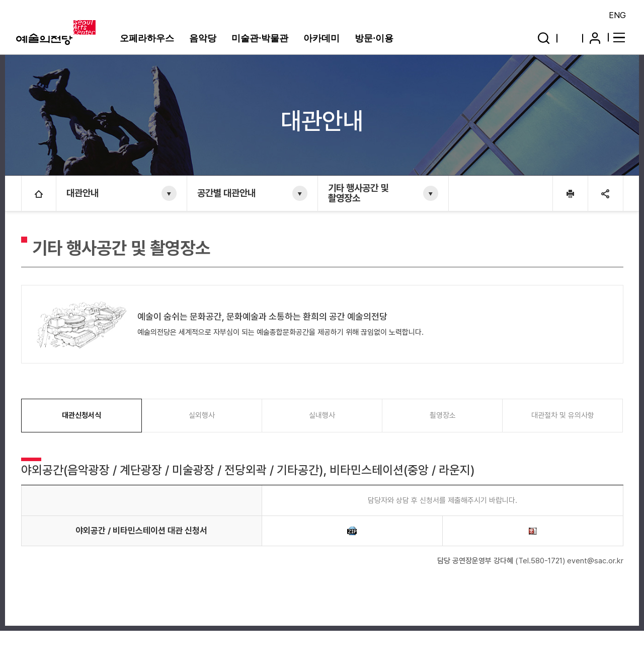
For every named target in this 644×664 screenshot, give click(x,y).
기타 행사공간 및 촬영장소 (358, 193)
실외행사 (202, 415)
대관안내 (83, 193)
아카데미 (321, 38)
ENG (617, 15)
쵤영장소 (443, 415)
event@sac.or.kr (595, 561)
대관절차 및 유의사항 (563, 415)
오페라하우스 (147, 38)
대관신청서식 (82, 415)
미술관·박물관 (260, 38)
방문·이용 (374, 38)
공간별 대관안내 (226, 193)
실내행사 (322, 415)
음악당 (203, 38)
